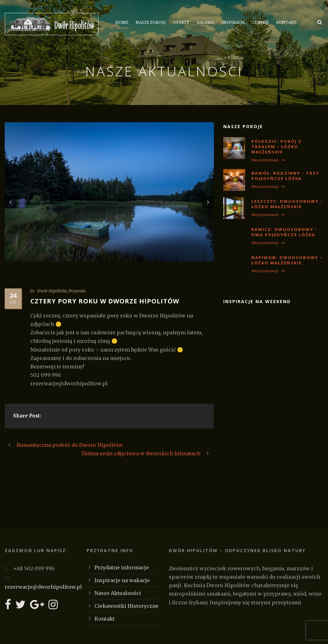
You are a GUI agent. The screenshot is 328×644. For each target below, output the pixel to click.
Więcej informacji (268, 160)
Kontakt (286, 22)
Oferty (181, 22)
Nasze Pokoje (151, 22)
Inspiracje (233, 22)
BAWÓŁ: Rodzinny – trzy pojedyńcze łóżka (285, 176)
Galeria (205, 22)
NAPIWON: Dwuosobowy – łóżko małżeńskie (287, 260)
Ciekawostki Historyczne (126, 606)
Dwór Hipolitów (52, 291)
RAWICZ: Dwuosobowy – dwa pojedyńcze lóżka (285, 232)
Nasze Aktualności (118, 593)
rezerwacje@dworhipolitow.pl (43, 587)
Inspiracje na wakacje (122, 580)
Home (122, 22)
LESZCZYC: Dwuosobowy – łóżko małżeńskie (287, 204)
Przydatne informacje (122, 567)
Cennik (260, 22)
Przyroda (77, 291)
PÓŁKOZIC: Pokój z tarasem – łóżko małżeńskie (277, 147)
